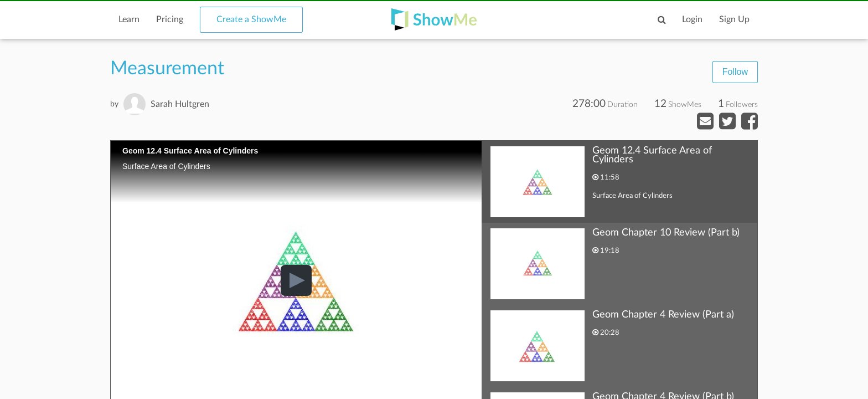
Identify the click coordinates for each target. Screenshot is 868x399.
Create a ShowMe (251, 19)
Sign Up (734, 19)
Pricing (170, 19)
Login (692, 19)
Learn (129, 19)
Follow (735, 72)
